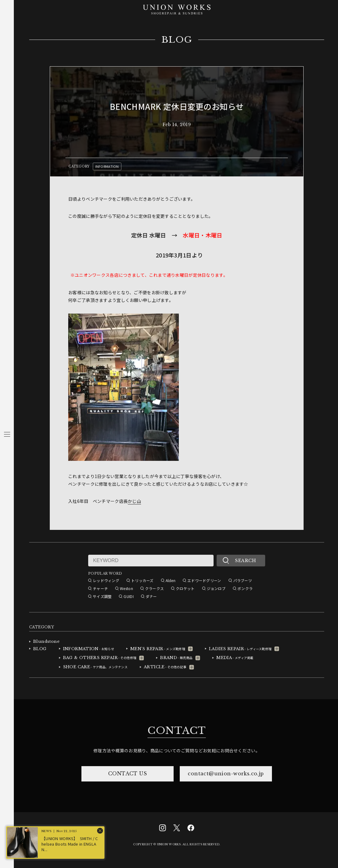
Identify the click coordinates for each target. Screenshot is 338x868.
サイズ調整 (102, 596)
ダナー (151, 596)
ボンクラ (245, 588)
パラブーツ (243, 580)
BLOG (177, 40)
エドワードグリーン (204, 580)
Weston (126, 588)
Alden (171, 580)
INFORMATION (107, 166)
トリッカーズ (142, 580)
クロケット (185, 588)
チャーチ (100, 588)
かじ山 (134, 501)
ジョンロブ (216, 588)
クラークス (154, 588)
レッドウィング (106, 580)
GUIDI (128, 596)
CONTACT (177, 731)
